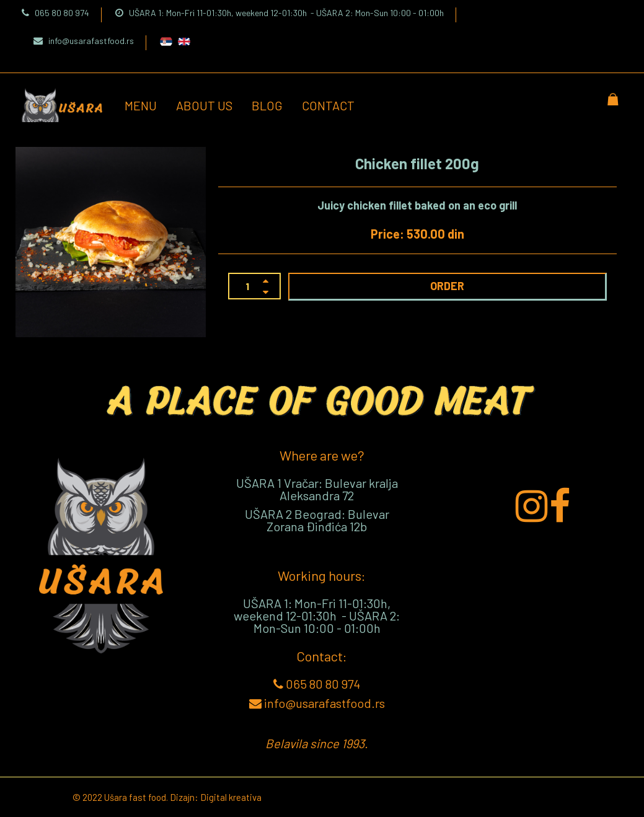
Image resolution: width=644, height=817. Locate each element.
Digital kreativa (231, 797)
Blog (267, 105)
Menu (141, 105)
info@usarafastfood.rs (84, 41)
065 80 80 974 (55, 13)
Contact (328, 105)
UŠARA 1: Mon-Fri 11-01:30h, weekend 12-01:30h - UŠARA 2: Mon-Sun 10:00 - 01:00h (280, 13)
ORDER (447, 286)
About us (204, 105)
